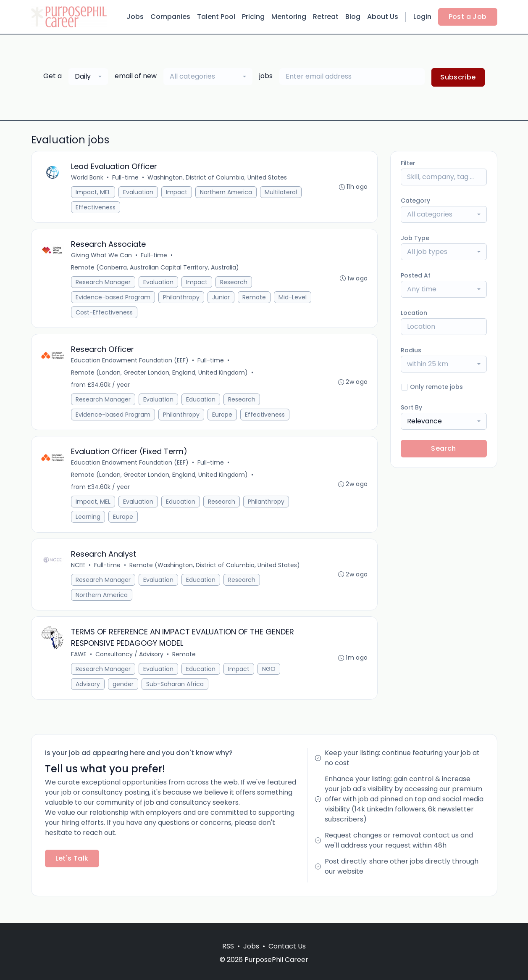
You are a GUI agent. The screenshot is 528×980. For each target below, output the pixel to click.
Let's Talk (72, 868)
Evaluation (139, 193)
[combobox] (88, 77)
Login (422, 17)
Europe (223, 419)
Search (443, 448)
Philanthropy (182, 300)
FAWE (80, 663)
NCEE (79, 572)
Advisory (89, 693)
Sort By (411, 407)
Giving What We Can (102, 258)
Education (202, 404)
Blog (353, 17)
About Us (383, 17)
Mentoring (289, 17)
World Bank (88, 178)
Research (235, 285)
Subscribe (458, 77)
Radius (411, 350)
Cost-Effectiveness (146, 315)
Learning (89, 523)
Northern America (227, 193)
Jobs (135, 17)
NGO (270, 678)
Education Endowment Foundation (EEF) (131, 365)
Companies (170, 17)
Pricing (253, 17)
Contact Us (287, 946)
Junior (222, 300)
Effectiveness (96, 208)
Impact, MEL (94, 193)
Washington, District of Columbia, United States (218, 178)
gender (124, 693)
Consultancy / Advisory (130, 663)
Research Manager (104, 285)
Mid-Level (91, 315)
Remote (255, 300)
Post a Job (468, 17)
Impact (177, 193)
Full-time (126, 178)
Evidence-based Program (114, 300)
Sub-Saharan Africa (176, 693)
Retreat (326, 17)
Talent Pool (216, 17)
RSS (228, 946)
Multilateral (282, 193)
